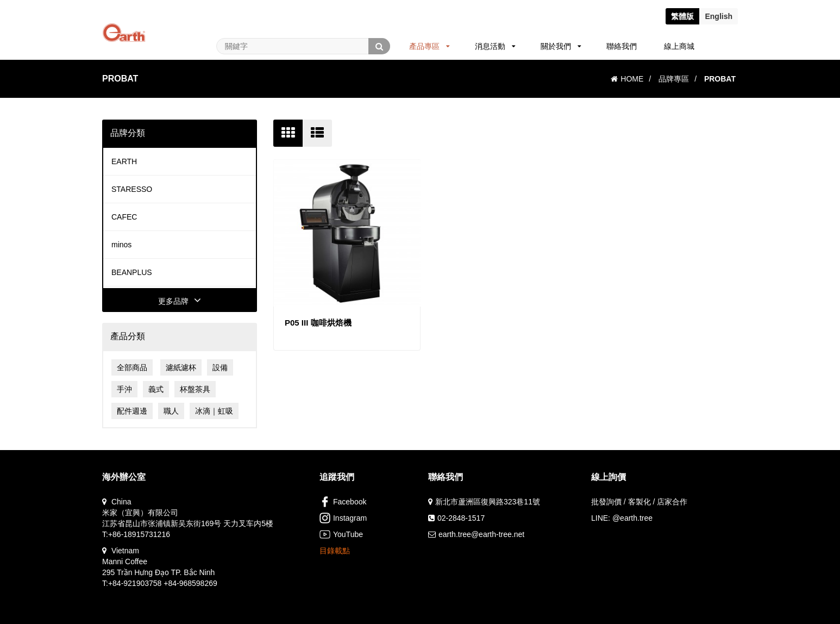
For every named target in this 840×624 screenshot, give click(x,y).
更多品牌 (180, 301)
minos (121, 245)
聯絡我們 (622, 46)
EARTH (124, 161)
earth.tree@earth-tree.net (481, 534)
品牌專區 (674, 79)
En (719, 16)
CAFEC (124, 217)
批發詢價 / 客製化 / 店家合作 (639, 502)
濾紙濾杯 (181, 367)
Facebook (343, 502)
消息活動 (495, 46)
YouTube (341, 534)
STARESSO (132, 189)
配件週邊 (132, 411)
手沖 (124, 389)
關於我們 (561, 46)
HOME (627, 79)
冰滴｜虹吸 (214, 411)
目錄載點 (335, 551)
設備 (220, 367)
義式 (156, 389)
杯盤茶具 (195, 389)
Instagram (343, 518)
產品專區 (430, 46)
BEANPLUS (132, 272)
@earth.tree (632, 518)
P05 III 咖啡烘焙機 (318, 323)
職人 (171, 411)
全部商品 (132, 367)
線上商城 (679, 46)
